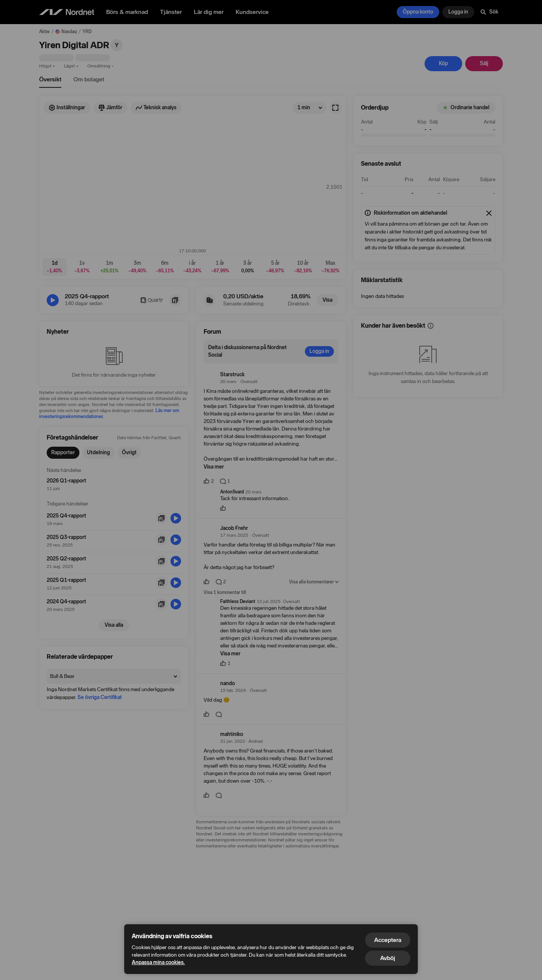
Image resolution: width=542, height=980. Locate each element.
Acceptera (388, 940)
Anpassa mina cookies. (158, 962)
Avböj (388, 958)
